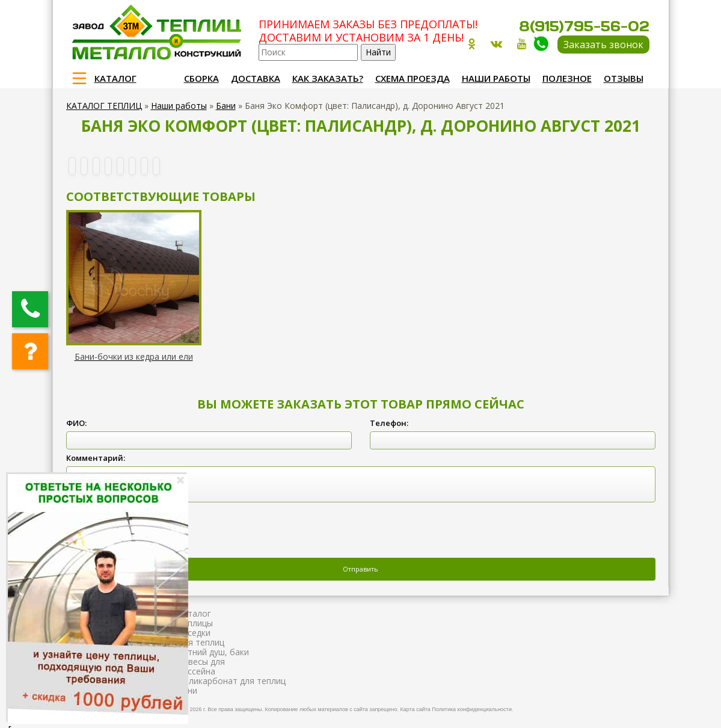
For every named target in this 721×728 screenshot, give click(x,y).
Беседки (194, 633)
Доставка (256, 78)
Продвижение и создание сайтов (621, 708)
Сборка (201, 78)
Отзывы (624, 78)
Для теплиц (201, 642)
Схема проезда (413, 78)
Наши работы (496, 78)
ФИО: (76, 423)
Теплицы (195, 623)
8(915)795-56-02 (584, 26)
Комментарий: (96, 458)
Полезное (567, 78)
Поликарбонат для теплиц (232, 681)
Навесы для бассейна (201, 666)
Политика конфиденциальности (472, 709)
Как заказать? (328, 78)
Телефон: (389, 423)
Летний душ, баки (213, 652)
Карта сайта (416, 709)
